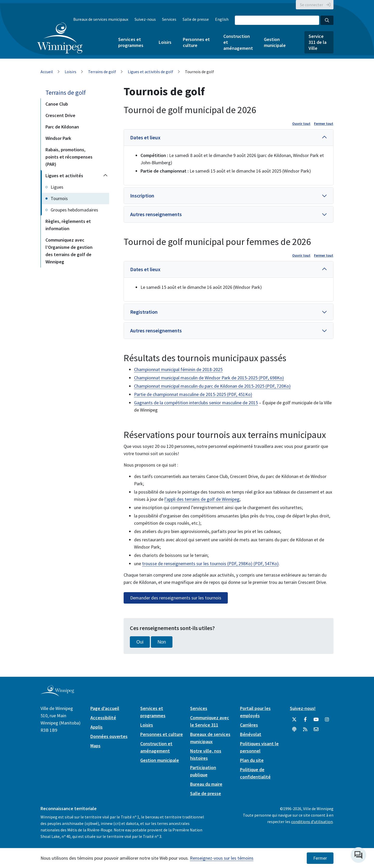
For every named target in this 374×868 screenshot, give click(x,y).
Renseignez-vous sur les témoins (222, 858)
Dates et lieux (145, 137)
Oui (140, 642)
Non (162, 642)
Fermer (320, 858)
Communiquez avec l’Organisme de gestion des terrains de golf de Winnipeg (69, 251)
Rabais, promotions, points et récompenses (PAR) (69, 157)
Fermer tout (324, 124)
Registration (144, 312)
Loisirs (165, 42)
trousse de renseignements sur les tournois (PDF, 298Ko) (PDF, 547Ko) (210, 563)
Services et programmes (131, 42)
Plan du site (252, 760)
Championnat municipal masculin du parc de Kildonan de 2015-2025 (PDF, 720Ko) (212, 386)
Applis (96, 727)
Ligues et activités (64, 176)
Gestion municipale (275, 42)
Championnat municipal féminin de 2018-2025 (178, 369)
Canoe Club (57, 104)
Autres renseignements (156, 214)
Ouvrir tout (301, 124)
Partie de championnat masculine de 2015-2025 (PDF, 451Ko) (193, 394)
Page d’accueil (105, 708)
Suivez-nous (145, 19)
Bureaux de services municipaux (101, 19)
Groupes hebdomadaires (74, 210)
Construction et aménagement (238, 42)
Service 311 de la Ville (318, 42)
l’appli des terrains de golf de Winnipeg (202, 499)
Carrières (249, 725)
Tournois (59, 198)
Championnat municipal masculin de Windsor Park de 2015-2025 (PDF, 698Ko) (209, 378)
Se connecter (312, 5)
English (222, 19)
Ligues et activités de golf (151, 72)
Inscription (142, 196)
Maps (95, 746)
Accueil (47, 72)
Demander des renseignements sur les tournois (176, 598)
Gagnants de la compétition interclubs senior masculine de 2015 (196, 403)
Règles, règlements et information (68, 225)
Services (169, 19)
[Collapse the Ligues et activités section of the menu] (105, 176)
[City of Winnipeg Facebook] (305, 720)
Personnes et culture (196, 42)
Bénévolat (251, 734)
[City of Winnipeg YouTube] (316, 720)
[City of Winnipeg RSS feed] (305, 729)
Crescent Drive (60, 115)
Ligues (57, 187)
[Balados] (294, 729)
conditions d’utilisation (312, 822)
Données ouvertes (109, 736)
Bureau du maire (206, 784)
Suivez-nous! (303, 708)
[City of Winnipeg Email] (316, 729)
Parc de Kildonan (62, 127)
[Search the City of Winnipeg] (277, 20)
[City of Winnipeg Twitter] (294, 720)
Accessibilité (103, 718)
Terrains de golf (102, 72)
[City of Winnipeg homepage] (57, 695)
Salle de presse (196, 19)
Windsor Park (58, 138)
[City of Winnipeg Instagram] (327, 720)
